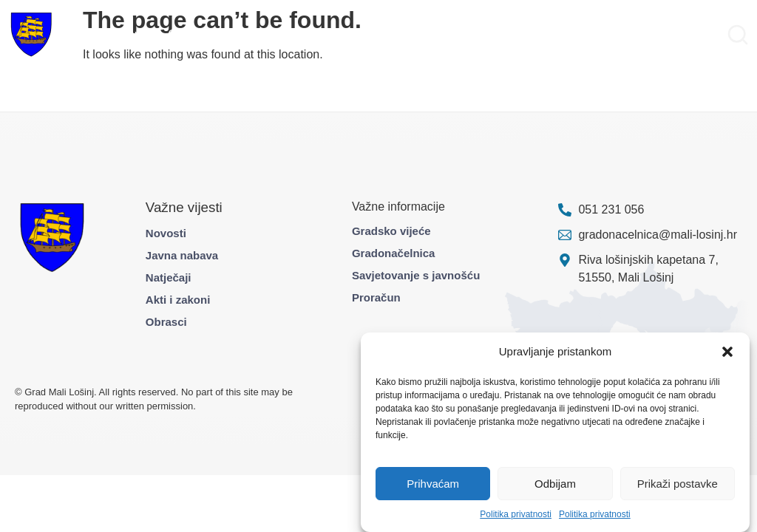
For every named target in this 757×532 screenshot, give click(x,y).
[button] (727, 352)
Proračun (376, 297)
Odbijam (555, 484)
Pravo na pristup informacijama (637, 34)
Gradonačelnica (394, 253)
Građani (189, 34)
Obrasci (166, 322)
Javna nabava (182, 255)
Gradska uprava (115, 34)
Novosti (166, 233)
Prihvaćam (433, 484)
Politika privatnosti (516, 514)
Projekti (241, 34)
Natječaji (169, 277)
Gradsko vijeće (391, 231)
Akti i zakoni (178, 300)
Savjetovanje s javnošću (416, 275)
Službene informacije (490, 34)
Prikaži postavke (678, 484)
